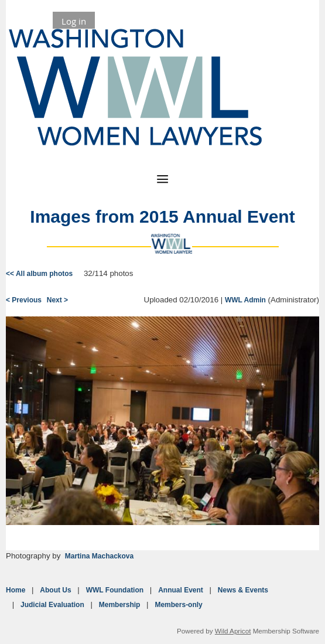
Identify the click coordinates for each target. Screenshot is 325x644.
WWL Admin (245, 300)
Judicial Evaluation (52, 605)
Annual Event (181, 590)
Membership (120, 605)
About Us (55, 590)
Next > (57, 300)
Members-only (178, 605)
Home (16, 590)
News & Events (243, 590)
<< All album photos (39, 274)
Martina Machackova (99, 556)
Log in (74, 21)
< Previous (24, 300)
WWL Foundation (115, 590)
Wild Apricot (233, 631)
